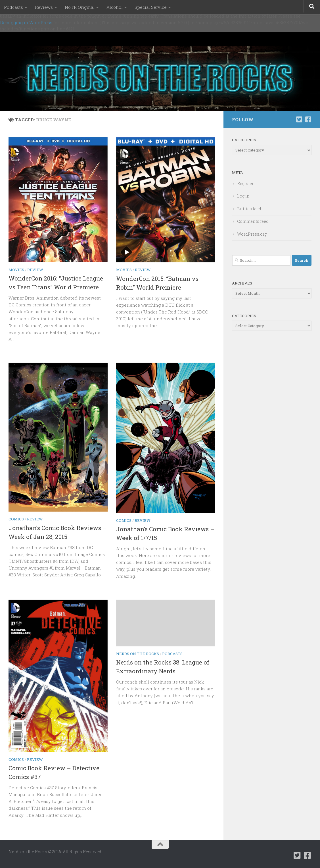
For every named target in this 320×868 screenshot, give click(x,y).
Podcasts (13, 7)
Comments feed (253, 221)
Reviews (44, 7)
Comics (16, 519)
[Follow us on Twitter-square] (299, 119)
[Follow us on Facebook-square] (308, 119)
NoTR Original (80, 7)
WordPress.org (252, 234)
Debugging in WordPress (26, 22)
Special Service (151, 7)
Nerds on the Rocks (138, 654)
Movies (16, 270)
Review (35, 270)
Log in (243, 196)
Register (245, 183)
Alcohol (115, 7)
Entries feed (249, 209)
